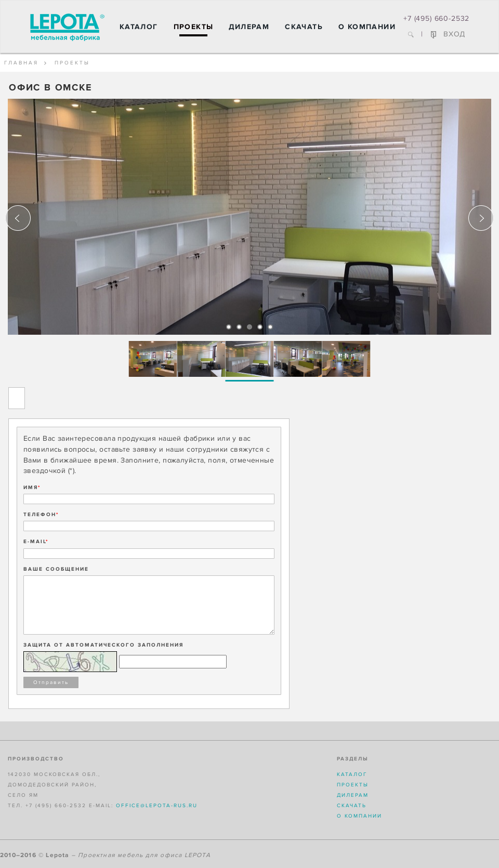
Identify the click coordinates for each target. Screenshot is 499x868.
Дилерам (249, 27)
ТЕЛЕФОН (41, 515)
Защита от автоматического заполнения (103, 645)
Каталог (139, 27)
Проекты (194, 27)
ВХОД (448, 34)
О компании (367, 27)
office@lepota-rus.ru (157, 806)
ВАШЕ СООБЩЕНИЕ (56, 569)
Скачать (304, 27)
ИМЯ (32, 488)
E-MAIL (36, 542)
